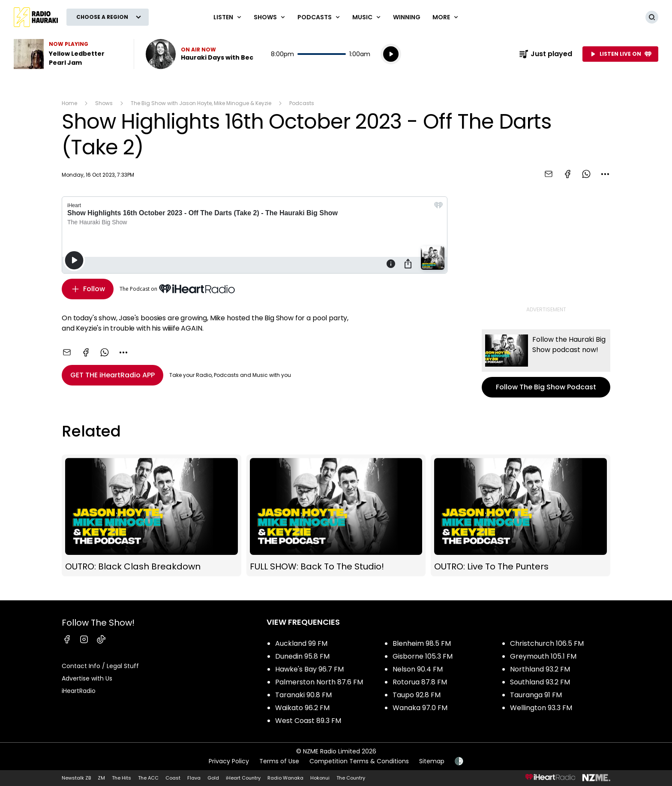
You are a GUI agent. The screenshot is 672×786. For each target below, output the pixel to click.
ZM (101, 778)
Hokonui (320, 778)
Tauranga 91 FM (536, 695)
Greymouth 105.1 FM (543, 656)
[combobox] (605, 174)
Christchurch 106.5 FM (547, 643)
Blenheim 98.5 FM (422, 643)
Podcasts (302, 103)
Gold (213, 778)
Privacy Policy (229, 761)
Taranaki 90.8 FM (303, 695)
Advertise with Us (87, 678)
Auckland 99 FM (301, 643)
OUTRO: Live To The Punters (520, 516)
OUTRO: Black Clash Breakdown (151, 516)
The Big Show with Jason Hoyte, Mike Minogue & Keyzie (201, 103)
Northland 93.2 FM (540, 669)
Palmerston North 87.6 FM (319, 682)
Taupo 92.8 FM (417, 695)
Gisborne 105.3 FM (423, 656)
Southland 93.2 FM (540, 682)
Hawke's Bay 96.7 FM (309, 669)
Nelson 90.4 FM (418, 669)
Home (69, 103)
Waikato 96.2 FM (302, 708)
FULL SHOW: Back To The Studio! (336, 516)
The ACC (148, 778)
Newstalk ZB (76, 778)
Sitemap (432, 761)
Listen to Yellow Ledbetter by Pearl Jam (69, 54)
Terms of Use (279, 761)
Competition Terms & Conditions (359, 761)
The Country (351, 778)
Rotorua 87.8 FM (420, 682)
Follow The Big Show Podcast (546, 363)
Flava (194, 778)
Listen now (199, 54)
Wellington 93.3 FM (541, 708)
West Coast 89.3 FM (308, 721)
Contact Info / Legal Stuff (100, 666)
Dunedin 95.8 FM (302, 656)
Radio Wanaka (285, 778)
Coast (173, 778)
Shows (104, 103)
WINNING (407, 17)
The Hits (121, 778)
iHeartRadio (79, 691)
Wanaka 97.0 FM (420, 708)
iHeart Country (243, 778)
